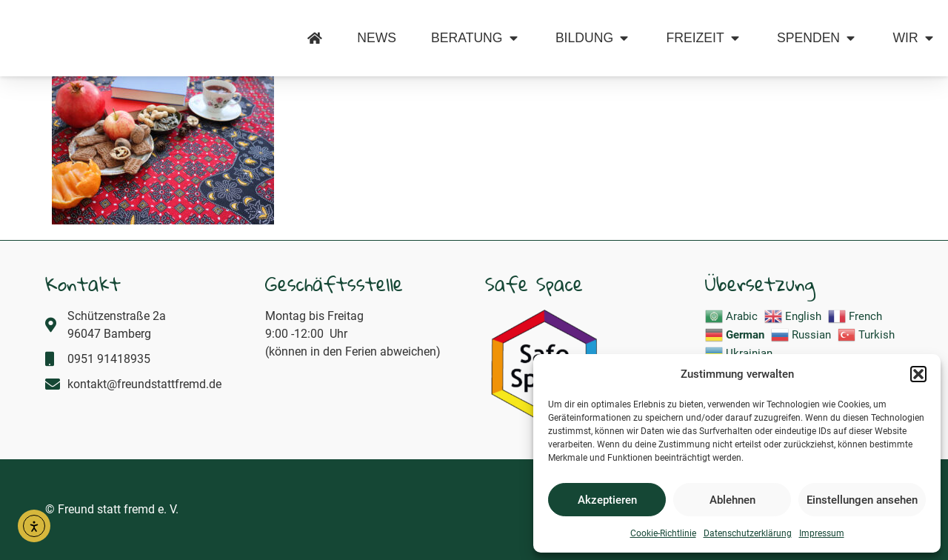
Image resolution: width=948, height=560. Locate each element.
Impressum (822, 533)
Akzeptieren (607, 500)
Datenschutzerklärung (748, 533)
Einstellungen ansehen (862, 500)
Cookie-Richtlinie (663, 533)
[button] (918, 366)
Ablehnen (732, 500)
